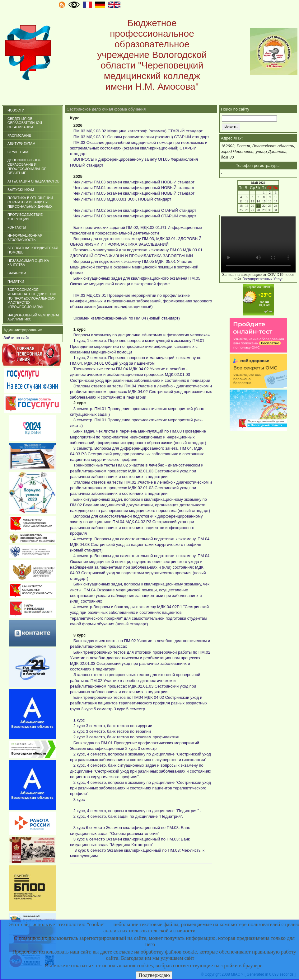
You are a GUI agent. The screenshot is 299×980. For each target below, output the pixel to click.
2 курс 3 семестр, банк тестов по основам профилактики (126, 737)
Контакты (17, 227)
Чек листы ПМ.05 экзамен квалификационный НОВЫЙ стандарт (134, 193)
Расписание (19, 135)
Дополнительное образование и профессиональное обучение (27, 166)
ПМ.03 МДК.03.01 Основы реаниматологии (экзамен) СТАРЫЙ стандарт (141, 137)
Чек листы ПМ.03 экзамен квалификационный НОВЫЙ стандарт (134, 182)
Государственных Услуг (263, 279)
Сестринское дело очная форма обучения (106, 109)
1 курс (79, 720)
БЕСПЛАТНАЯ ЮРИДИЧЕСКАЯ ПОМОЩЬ (33, 250)
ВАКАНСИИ (17, 273)
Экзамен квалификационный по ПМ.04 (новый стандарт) (127, 318)
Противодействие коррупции (25, 217)
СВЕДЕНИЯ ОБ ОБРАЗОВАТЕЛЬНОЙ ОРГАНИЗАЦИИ (25, 123)
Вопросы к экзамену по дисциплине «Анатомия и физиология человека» (142, 335)
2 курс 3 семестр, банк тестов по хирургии (113, 726)
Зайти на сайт (16, 338)
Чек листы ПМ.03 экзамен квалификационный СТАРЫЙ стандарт (135, 216)
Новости (16, 110)
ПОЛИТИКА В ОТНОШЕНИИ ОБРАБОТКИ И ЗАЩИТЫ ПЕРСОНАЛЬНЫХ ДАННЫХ (30, 202)
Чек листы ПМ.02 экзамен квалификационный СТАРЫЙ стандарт (135, 210)
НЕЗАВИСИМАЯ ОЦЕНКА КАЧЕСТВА (28, 263)
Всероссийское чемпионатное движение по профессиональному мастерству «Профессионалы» (32, 298)
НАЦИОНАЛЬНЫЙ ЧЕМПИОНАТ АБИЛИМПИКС (34, 317)
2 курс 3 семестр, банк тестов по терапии (112, 731)
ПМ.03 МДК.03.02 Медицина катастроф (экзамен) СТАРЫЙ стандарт (138, 131)
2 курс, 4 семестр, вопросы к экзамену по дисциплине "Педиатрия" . (137, 811)
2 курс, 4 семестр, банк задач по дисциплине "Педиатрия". (128, 816)
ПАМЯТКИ (16, 282)
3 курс (79, 800)
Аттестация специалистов (33, 181)
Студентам (18, 152)
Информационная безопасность (25, 238)
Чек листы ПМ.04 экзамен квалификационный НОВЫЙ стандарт (134, 188)
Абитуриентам (21, 144)
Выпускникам (21, 190)
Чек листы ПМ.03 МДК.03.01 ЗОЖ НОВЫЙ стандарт (122, 199)
